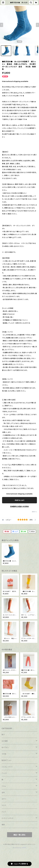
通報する (34, 512)
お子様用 (5, 741)
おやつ (4, 799)
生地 (3, 792)
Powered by (20, 848)
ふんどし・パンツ (7, 767)
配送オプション (7, 760)
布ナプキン (5, 747)
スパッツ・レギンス (8, 818)
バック (4, 812)
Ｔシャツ (4, 773)
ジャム (4, 786)
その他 (4, 754)
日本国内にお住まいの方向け (20, 506)
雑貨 (3, 825)
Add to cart (19, 500)
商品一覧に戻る (20, 835)
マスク (4, 805)
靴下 (3, 735)
